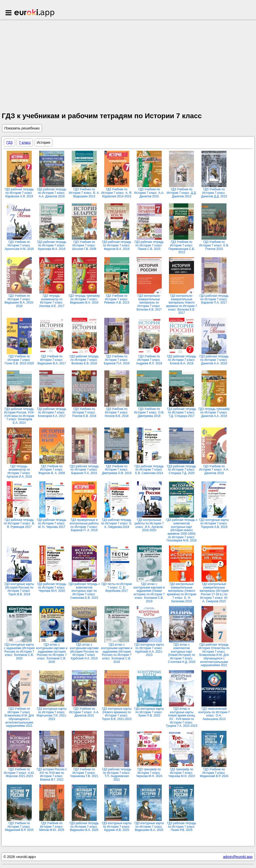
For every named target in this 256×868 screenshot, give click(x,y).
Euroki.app (35, 13)
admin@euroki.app (238, 857)
